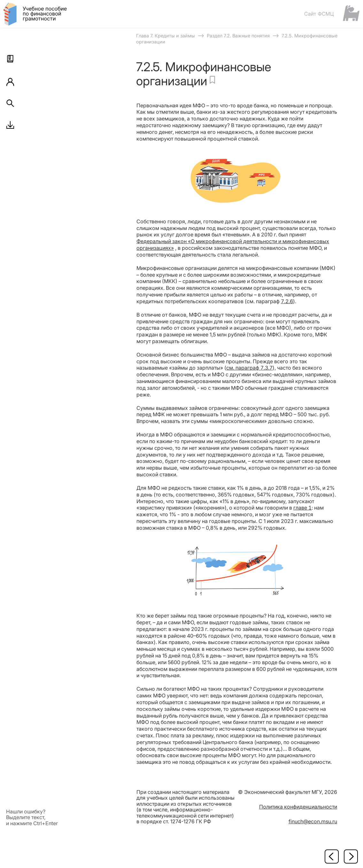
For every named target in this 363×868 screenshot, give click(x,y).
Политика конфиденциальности (298, 807)
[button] (10, 59)
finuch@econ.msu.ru (313, 821)
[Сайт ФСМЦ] (332, 14)
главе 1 (302, 508)
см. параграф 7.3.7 (249, 368)
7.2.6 (287, 301)
